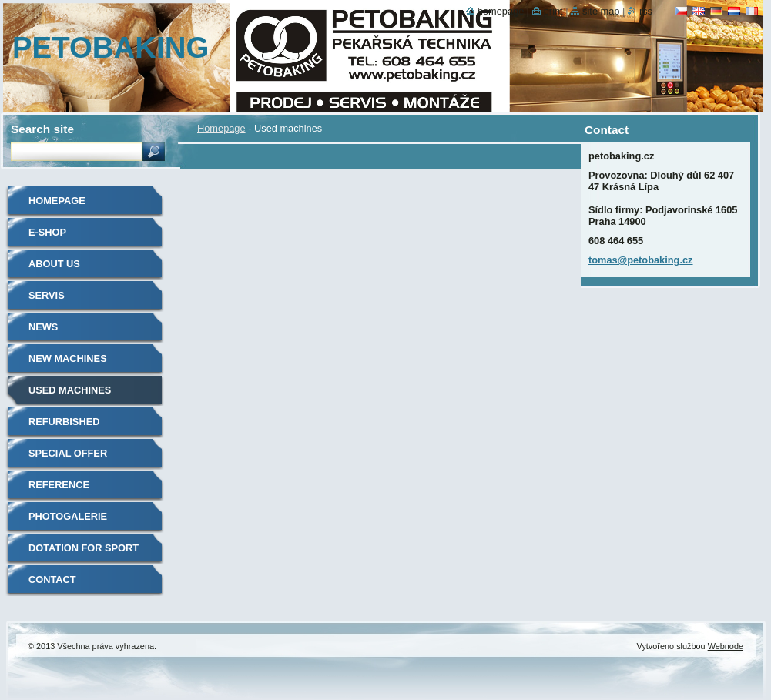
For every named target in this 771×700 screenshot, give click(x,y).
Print (553, 11)
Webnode (726, 646)
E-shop (47, 232)
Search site (42, 129)
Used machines (70, 390)
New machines (68, 358)
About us (54, 264)
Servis (47, 295)
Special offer (68, 453)
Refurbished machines (64, 427)
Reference (59, 485)
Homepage (221, 128)
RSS (646, 11)
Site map (601, 11)
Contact (52, 579)
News (43, 327)
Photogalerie (68, 516)
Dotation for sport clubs (84, 553)
